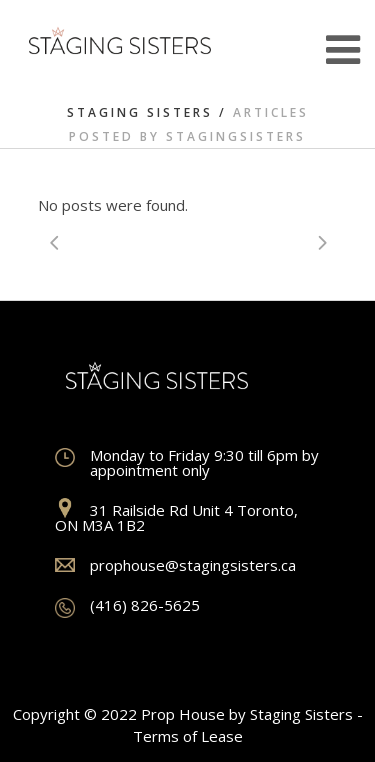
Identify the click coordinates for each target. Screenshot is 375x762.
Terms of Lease (188, 736)
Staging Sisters (140, 112)
